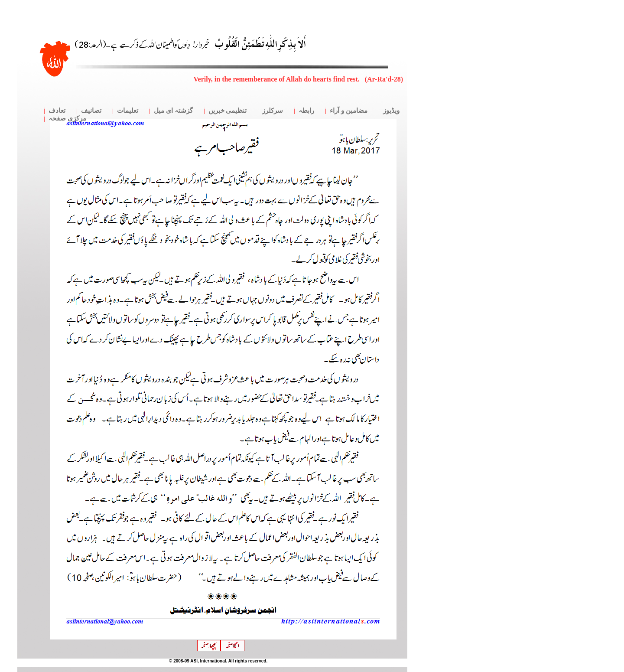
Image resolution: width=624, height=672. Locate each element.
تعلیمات (128, 111)
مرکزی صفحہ (67, 118)
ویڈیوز (391, 111)
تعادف (57, 111)
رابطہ (306, 111)
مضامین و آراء (349, 111)
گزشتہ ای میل (173, 111)
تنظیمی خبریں (228, 111)
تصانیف (91, 111)
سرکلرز (273, 111)
